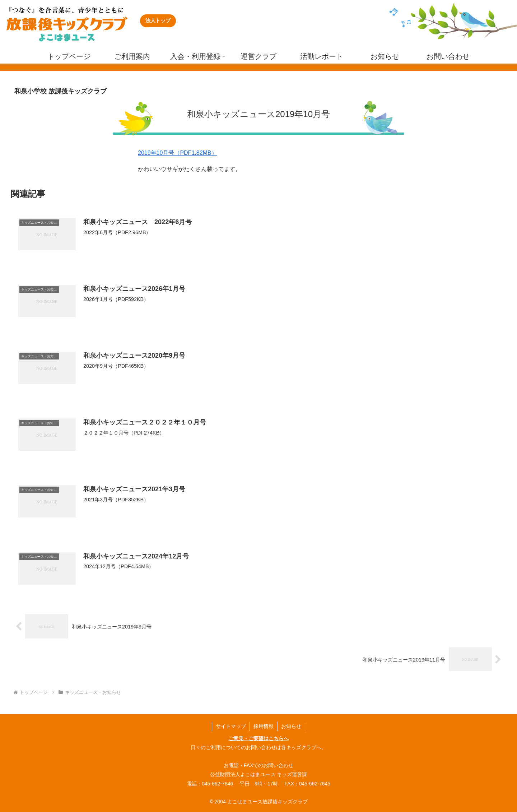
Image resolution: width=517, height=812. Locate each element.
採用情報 (264, 726)
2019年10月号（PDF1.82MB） (178, 153)
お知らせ (291, 726)
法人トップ (158, 20)
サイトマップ (231, 726)
